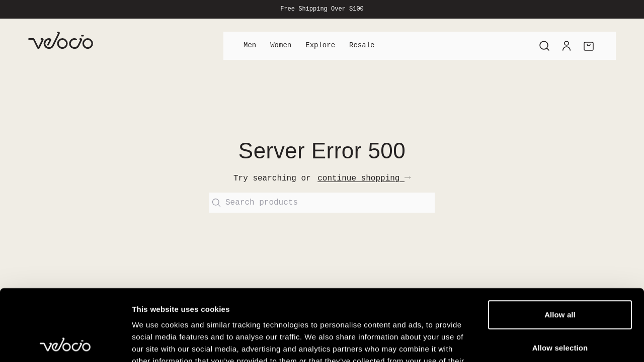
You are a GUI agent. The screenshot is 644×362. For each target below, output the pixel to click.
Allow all (560, 243)
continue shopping (364, 178)
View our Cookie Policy (210, 301)
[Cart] (589, 46)
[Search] (544, 46)
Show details (528, 342)
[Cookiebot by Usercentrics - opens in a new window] (65, 342)
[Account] (567, 46)
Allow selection (560, 276)
